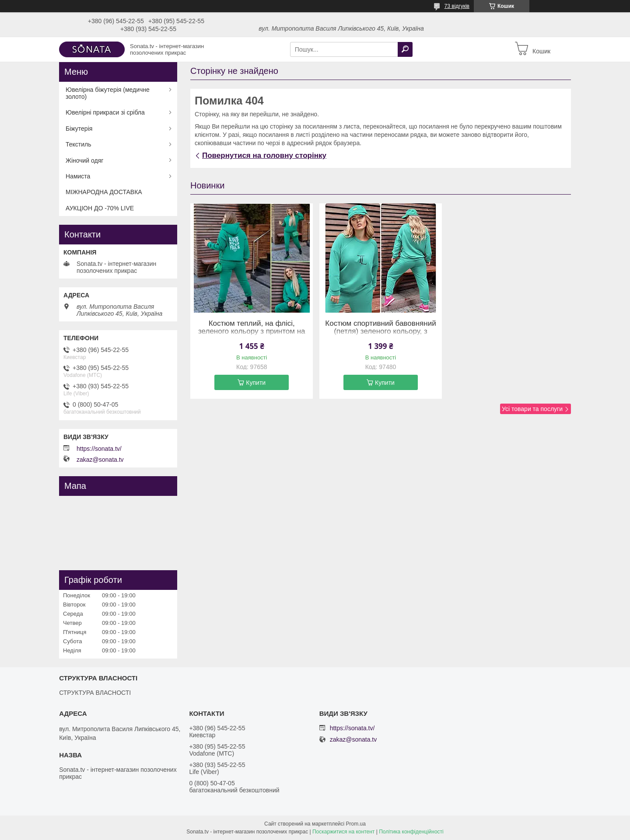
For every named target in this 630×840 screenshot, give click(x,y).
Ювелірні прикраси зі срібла (105, 112)
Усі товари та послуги (532, 409)
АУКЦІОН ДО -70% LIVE (100, 208)
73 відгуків (457, 6)
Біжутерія (79, 129)
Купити (256, 383)
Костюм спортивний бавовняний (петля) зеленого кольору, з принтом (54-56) (380, 331)
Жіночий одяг (84, 160)
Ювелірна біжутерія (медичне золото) (108, 93)
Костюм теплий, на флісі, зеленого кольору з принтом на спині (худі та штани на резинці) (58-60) (252, 335)
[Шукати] (405, 49)
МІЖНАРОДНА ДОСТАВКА (104, 192)
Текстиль (79, 144)
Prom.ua (356, 824)
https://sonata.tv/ (99, 449)
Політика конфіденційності (411, 832)
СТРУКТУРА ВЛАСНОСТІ (95, 693)
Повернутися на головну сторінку (264, 155)
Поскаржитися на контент (343, 832)
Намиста (78, 176)
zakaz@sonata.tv (100, 460)
